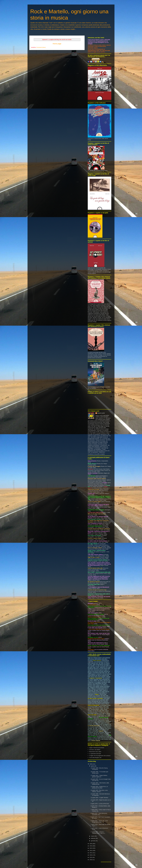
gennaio (93, 841)
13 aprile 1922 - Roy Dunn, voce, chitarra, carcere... (99, 791)
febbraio (93, 838)
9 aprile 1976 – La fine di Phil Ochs (100, 804)
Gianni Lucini (101, 413)
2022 (91, 850)
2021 (91, 853)
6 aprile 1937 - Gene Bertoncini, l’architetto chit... (99, 814)
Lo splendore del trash (95, 754)
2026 (91, 764)
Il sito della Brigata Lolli (95, 758)
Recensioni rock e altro (95, 752)
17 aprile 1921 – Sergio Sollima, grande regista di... (99, 776)
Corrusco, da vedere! (95, 750)
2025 (91, 844)
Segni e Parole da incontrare (97, 748)
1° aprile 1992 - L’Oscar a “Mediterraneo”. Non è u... (98, 833)
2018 (91, 860)
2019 (91, 857)
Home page (57, 44)
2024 (91, 846)
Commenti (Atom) (41, 47)
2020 (91, 855)
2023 (91, 848)
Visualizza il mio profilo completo (96, 454)
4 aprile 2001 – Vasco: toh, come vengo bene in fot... (99, 821)
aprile (93, 766)
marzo (93, 836)
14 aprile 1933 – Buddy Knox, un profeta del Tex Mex (99, 787)
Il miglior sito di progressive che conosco (100, 756)
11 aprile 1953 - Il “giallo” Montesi (99, 798)
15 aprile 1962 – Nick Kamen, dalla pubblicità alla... (100, 784)
